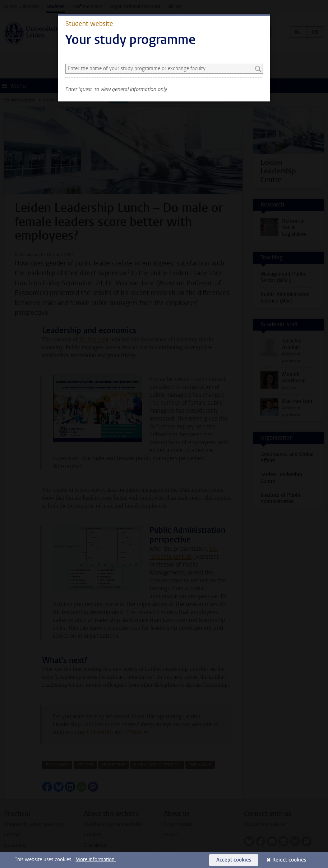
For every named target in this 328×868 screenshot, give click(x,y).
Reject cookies (289, 860)
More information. (96, 860)
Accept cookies (234, 860)
